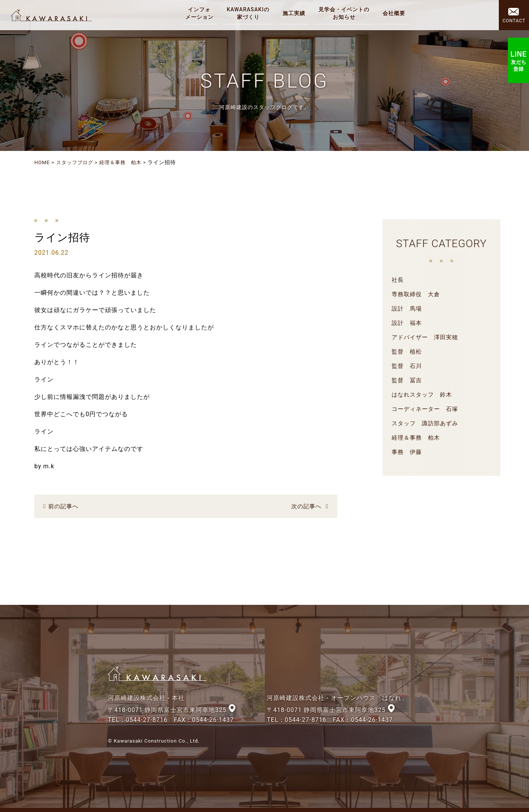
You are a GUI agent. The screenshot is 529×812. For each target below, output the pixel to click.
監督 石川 (408, 365)
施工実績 (295, 13)
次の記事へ (305, 506)
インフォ (201, 14)
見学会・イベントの (345, 14)
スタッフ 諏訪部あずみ (427, 423)
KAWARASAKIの (249, 14)
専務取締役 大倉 (417, 294)
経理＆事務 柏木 (126, 162)
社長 (398, 279)
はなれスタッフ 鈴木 (424, 394)
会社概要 (395, 13)
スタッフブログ (77, 162)
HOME (43, 162)
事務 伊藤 (408, 451)
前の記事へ (64, 506)
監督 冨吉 (408, 380)
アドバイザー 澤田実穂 (427, 337)
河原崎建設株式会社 (54, 15)
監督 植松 (408, 351)
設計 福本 (408, 322)
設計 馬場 (408, 308)
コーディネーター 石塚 (427, 408)
